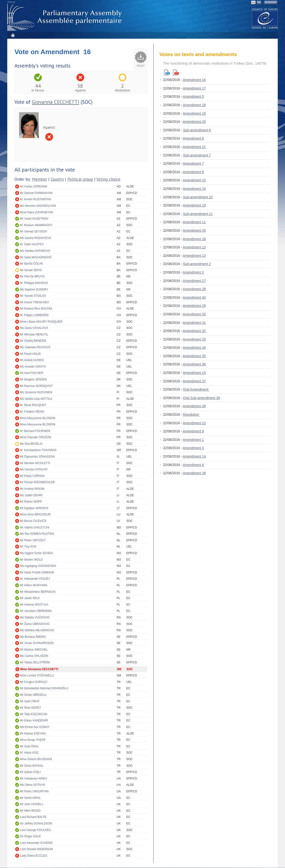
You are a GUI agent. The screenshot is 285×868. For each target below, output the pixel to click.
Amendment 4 (193, 465)
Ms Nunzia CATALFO (34, 469)
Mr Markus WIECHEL (34, 650)
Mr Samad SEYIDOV (34, 231)
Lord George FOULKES (35, 830)
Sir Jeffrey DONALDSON (36, 823)
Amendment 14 (194, 456)
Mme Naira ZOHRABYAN (36, 212)
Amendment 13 (194, 256)
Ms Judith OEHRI (31, 495)
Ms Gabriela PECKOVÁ (35, 347)
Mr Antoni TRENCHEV (35, 302)
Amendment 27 (194, 281)
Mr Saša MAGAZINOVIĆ (36, 257)
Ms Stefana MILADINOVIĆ (37, 630)
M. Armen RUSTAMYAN (36, 199)
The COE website (265, 18)
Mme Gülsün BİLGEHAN (36, 759)
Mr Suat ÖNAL (29, 746)
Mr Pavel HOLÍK (31, 354)
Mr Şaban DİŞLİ (30, 772)
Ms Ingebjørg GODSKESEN (38, 566)
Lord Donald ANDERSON (36, 849)
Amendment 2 (193, 272)
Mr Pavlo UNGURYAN (34, 791)
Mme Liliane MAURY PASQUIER (41, 322)
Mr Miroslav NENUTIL (34, 334)
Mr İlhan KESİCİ (30, 708)
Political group (80, 179)
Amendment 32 (194, 331)
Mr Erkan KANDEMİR (34, 720)
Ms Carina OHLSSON (34, 656)
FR (259, 2)
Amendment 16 (194, 80)
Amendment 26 (194, 239)
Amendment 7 (193, 163)
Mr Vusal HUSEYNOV (34, 219)
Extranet (271, 2)
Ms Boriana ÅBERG (33, 637)
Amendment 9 (193, 431)
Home (13, 35)
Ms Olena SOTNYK (33, 785)
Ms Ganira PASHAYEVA (36, 238)
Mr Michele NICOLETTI (35, 463)
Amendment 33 (194, 339)
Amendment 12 (194, 247)
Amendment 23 (194, 180)
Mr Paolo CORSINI (32, 476)
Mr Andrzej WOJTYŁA (34, 605)
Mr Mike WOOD (30, 811)
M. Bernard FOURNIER (35, 431)
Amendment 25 (194, 230)
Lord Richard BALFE (33, 817)
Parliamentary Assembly (65, 17)
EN (253, 2)
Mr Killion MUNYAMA (34, 585)
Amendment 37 (194, 381)
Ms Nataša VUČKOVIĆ (35, 617)
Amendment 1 (193, 440)
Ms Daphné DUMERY (34, 289)
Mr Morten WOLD (31, 560)
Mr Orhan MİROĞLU (33, 695)
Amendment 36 (194, 364)
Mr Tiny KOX (28, 547)
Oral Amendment (196, 389)
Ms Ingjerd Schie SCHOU (36, 553)
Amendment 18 (194, 105)
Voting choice (108, 179)
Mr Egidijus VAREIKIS (34, 508)
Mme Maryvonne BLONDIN (38, 418)
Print (141, 66)
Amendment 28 (194, 289)
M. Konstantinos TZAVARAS (38, 450)
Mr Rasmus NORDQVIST (36, 386)
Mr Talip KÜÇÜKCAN (34, 714)
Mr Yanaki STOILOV (33, 296)
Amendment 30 (194, 314)
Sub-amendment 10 (198, 197)
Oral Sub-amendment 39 (202, 398)
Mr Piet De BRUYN (32, 276)
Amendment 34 (194, 348)
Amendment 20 (194, 122)
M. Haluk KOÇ (29, 753)
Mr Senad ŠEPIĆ (31, 270)
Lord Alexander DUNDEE (36, 843)
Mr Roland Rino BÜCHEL (36, 309)
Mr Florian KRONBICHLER (37, 482)
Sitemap (11, 2)
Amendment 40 (194, 297)
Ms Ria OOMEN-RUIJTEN (37, 534)
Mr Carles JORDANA (34, 186)
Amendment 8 (193, 172)
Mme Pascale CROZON (36, 437)
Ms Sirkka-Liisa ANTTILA (36, 399)
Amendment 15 (194, 373)
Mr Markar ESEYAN (33, 734)
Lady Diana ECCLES (34, 856)
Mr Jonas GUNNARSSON (37, 643)
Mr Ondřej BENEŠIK (33, 341)
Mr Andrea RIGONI (32, 489)
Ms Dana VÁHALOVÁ (34, 328)
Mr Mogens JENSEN (33, 379)
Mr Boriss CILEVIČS (33, 521)
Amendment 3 (193, 448)
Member (40, 179)
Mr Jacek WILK (30, 598)
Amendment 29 (194, 306)
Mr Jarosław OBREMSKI (36, 611)
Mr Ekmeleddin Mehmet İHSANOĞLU (44, 688)
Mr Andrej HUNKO (32, 360)
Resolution (192, 415)
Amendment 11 (194, 222)
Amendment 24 (194, 189)
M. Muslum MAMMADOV (36, 225)
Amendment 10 (194, 205)
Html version (167, 72)
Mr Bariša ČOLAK (32, 264)
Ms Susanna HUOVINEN (36, 392)
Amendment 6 (193, 138)
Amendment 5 (193, 96)
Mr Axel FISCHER (32, 373)
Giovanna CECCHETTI (56, 102)
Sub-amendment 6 (197, 130)
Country (57, 179)
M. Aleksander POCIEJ (35, 579)
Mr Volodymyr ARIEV (34, 779)
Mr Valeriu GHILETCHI (35, 527)
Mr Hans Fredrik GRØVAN (37, 572)
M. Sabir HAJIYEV (32, 244)
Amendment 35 (194, 356)
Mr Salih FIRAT (30, 701)
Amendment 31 (194, 323)
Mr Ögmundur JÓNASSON (37, 457)
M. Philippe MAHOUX (34, 283)
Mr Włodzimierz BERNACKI (38, 592)
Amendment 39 (194, 406)
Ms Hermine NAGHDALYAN (38, 206)
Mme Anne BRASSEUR (35, 514)
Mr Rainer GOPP (31, 502)
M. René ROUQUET (33, 405)
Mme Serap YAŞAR (33, 740)
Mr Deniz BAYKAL (32, 766)
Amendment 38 (194, 473)
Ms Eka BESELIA (31, 444)
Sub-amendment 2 (197, 264)
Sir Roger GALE (30, 836)
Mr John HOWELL (32, 804)
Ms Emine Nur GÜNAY (35, 727)
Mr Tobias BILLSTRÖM (35, 662)
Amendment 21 (194, 147)
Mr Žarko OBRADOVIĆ (35, 624)
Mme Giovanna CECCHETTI (39, 669)
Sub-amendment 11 (198, 214)
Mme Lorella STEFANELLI (37, 675)
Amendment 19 (194, 113)
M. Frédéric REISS (32, 412)
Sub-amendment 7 (197, 155)
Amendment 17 (194, 88)
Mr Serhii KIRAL (30, 798)
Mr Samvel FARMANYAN (36, 193)
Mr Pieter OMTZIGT (33, 540)
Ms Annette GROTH (33, 367)
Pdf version (176, 72)
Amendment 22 (194, 423)
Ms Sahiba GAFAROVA (35, 251)
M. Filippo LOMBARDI (34, 315)
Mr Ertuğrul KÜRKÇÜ (34, 682)
